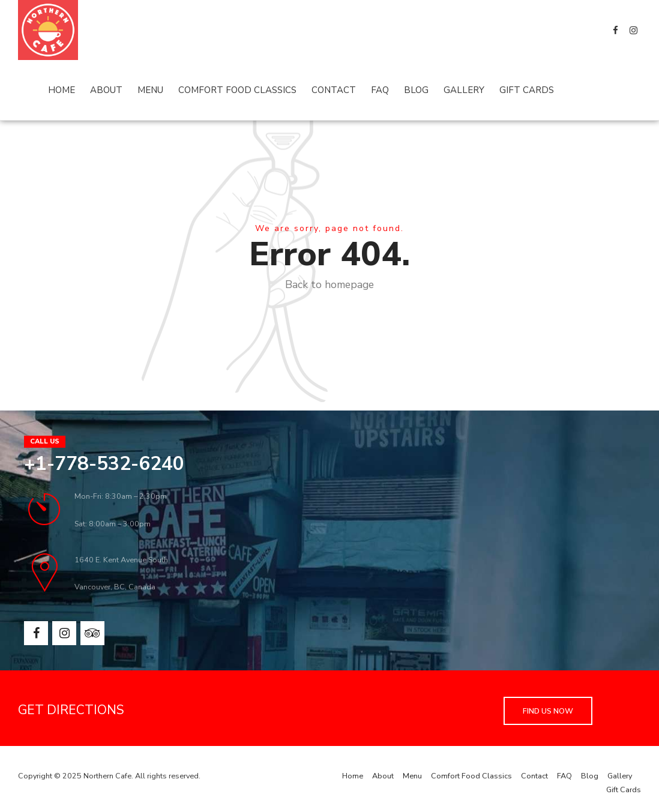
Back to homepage (329, 284)
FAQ (380, 90)
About (106, 90)
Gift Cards (527, 90)
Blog (416, 90)
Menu (150, 90)
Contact (334, 90)
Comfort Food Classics (237, 90)
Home (62, 90)
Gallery (464, 90)
